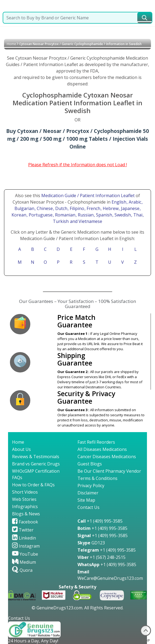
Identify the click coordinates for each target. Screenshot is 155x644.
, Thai (137, 215)
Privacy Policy (91, 486)
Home (11, 44)
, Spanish (104, 215)
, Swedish (122, 215)
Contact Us (88, 507)
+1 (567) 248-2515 (102, 557)
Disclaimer (88, 493)
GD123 (91, 543)
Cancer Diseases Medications (107, 457)
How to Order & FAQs (33, 485)
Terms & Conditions (97, 478)
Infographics (25, 506)
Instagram (26, 546)
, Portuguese (40, 215)
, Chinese (44, 208)
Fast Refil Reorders (96, 442)
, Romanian (65, 215)
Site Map (86, 500)
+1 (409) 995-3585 (100, 521)
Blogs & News (26, 514)
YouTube (25, 554)
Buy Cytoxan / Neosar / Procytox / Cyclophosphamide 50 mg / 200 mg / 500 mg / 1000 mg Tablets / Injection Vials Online (77, 139)
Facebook (25, 522)
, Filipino (76, 208)
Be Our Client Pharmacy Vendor (109, 471)
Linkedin (24, 538)
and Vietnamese (86, 221)
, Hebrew (110, 208)
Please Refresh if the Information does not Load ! (77, 165)
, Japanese (130, 208)
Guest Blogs (90, 464)
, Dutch (61, 208)
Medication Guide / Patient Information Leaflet (88, 196)
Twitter (23, 530)
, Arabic (134, 202)
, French (93, 208)
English (119, 202)
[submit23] (145, 18)
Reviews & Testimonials (36, 457)
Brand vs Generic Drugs (36, 464)
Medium (24, 562)
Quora (22, 570)
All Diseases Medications (102, 449)
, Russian (85, 215)
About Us (21, 449)
